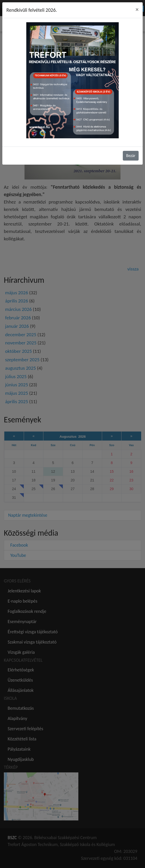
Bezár (131, 156)
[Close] (137, 9)
